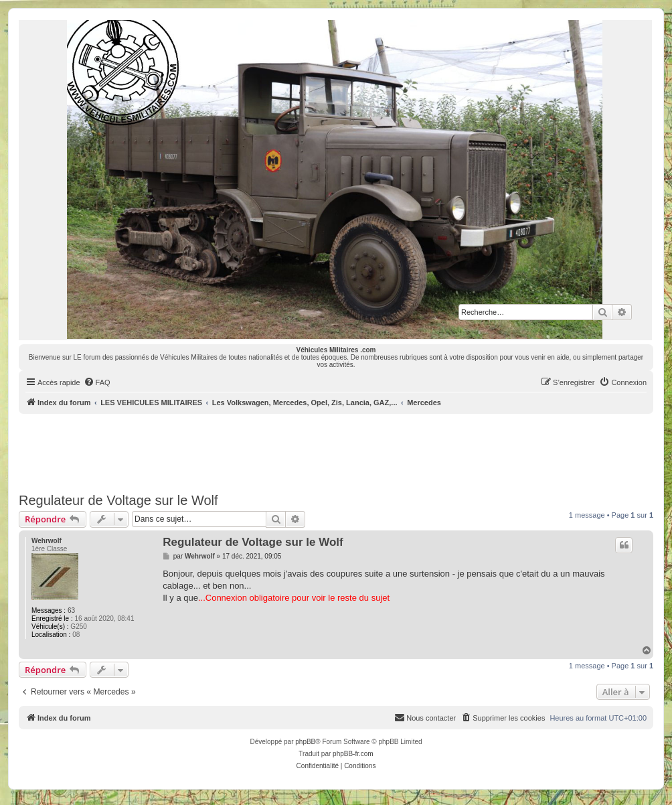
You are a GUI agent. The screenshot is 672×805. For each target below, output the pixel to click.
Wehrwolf (47, 541)
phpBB (305, 742)
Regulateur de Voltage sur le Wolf (118, 500)
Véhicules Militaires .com (336, 350)
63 (71, 610)
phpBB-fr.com (353, 754)
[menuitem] (97, 382)
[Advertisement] (336, 451)
